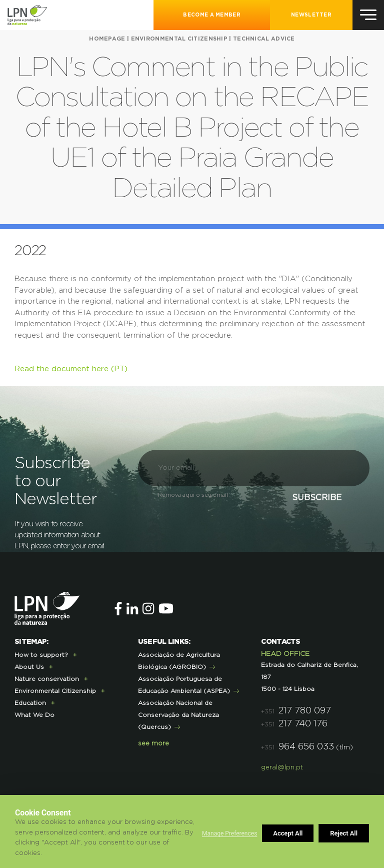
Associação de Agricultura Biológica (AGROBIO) (179, 661)
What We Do (34, 715)
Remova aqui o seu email (193, 495)
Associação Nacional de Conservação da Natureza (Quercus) (178, 715)
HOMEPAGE (107, 39)
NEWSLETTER (311, 15)
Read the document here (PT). (72, 369)
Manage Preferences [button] (229, 833)
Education (30, 703)
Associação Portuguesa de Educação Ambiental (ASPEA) (184, 685)
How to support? (41, 655)
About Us (29, 667)
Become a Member (212, 15)
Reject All (287, 833)
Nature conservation (47, 679)
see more (153, 744)
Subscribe (310, 501)
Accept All (343, 833)
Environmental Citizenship (179, 39)
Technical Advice (264, 39)
